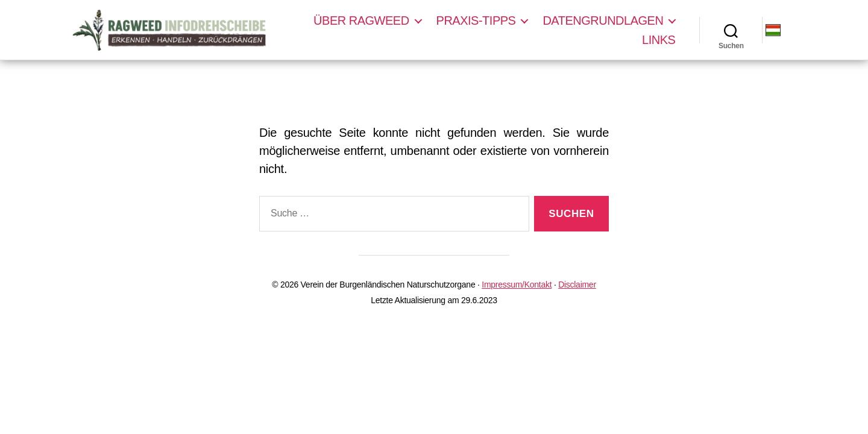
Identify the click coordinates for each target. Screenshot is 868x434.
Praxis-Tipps (477, 20)
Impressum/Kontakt (517, 285)
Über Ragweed (362, 20)
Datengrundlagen (603, 20)
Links (659, 40)
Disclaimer (577, 285)
